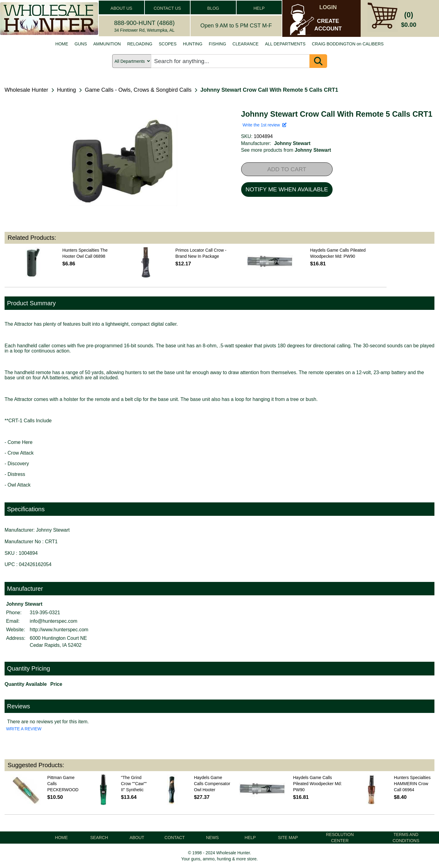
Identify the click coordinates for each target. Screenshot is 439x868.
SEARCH (99, 838)
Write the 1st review (265, 125)
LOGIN (328, 7)
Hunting (66, 90)
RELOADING (140, 44)
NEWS (212, 838)
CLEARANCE (246, 44)
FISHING (218, 44)
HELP (259, 8)
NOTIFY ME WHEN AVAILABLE (287, 189)
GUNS (81, 44)
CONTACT (175, 838)
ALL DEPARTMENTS (285, 44)
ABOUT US (121, 8)
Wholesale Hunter (26, 90)
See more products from (286, 150)
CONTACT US (167, 8)
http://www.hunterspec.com (59, 630)
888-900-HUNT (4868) (144, 23)
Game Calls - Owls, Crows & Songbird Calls (138, 90)
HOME (62, 44)
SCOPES (168, 44)
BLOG (213, 8)
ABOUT (137, 838)
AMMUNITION (107, 44)
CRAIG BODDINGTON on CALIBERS (348, 44)
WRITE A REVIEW (24, 729)
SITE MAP (288, 838)
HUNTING (193, 44)
